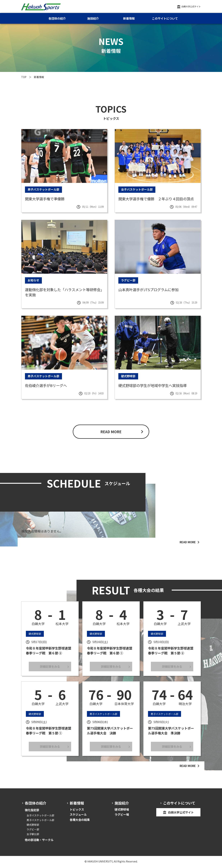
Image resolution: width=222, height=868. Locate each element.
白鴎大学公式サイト (191, 6)
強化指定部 (32, 812)
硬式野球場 (122, 811)
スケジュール (78, 816)
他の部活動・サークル (39, 842)
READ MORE (111, 433)
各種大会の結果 (80, 821)
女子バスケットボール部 (40, 817)
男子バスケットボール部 (40, 822)
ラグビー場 (122, 816)
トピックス (77, 811)
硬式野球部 (33, 827)
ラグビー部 (33, 831)
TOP (24, 77)
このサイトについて (165, 18)
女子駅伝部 (33, 836)
